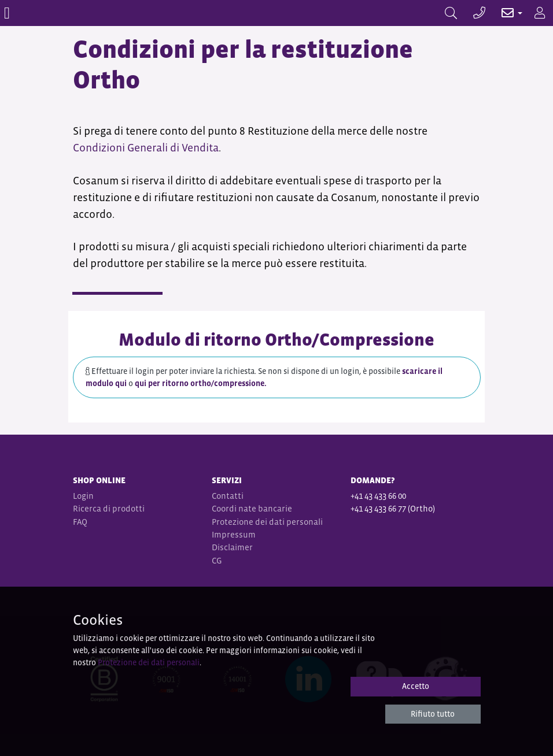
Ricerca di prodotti (109, 508)
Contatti (228, 496)
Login (83, 496)
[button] (506, 13)
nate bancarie (265, 508)
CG (218, 560)
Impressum (234, 534)
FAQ (80, 522)
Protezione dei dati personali (267, 522)
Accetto (416, 686)
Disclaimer (232, 547)
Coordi (224, 508)
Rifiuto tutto (433, 714)
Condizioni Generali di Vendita (146, 148)
